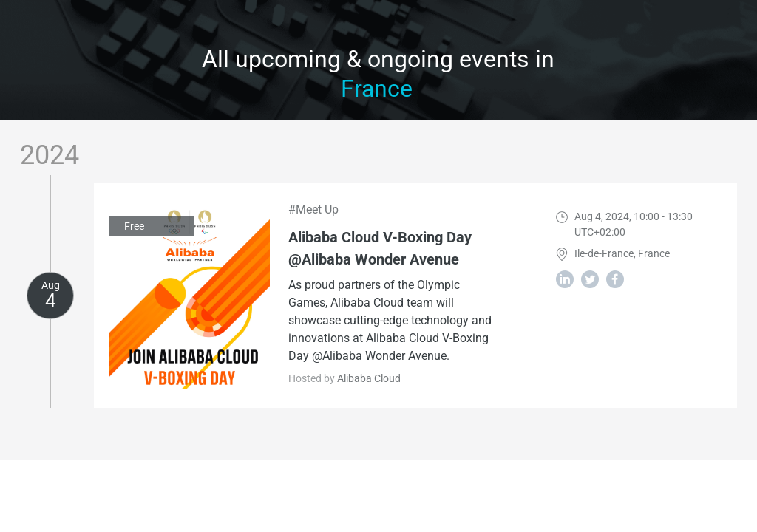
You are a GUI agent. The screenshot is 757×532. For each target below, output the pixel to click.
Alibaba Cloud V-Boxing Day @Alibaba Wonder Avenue (380, 248)
